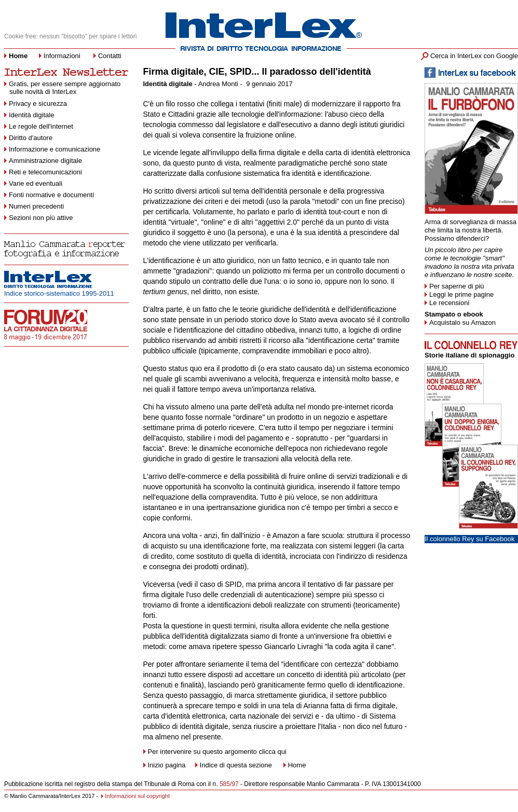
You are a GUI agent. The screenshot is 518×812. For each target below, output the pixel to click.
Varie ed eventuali (36, 183)
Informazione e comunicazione (54, 149)
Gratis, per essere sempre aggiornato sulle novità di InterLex (62, 88)
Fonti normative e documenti (51, 195)
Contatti (110, 56)
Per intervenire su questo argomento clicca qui (217, 752)
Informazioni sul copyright (137, 796)
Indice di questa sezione (236, 765)
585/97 (229, 784)
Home (297, 765)
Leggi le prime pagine (461, 294)
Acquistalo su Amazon (462, 322)
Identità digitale (31, 115)
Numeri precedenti (36, 206)
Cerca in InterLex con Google (474, 56)
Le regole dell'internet (41, 126)
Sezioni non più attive (41, 218)
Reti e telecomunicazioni (45, 172)
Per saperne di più (457, 286)
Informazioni (62, 56)
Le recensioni (449, 303)
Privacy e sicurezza (38, 104)
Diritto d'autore (31, 138)
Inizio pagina (165, 765)
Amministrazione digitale (45, 161)
